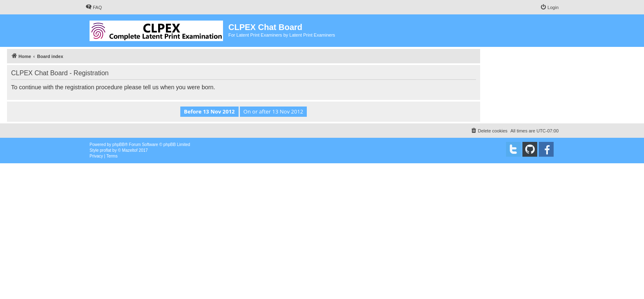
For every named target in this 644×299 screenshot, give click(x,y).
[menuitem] (94, 7)
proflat (106, 150)
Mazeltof (130, 150)
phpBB (119, 145)
